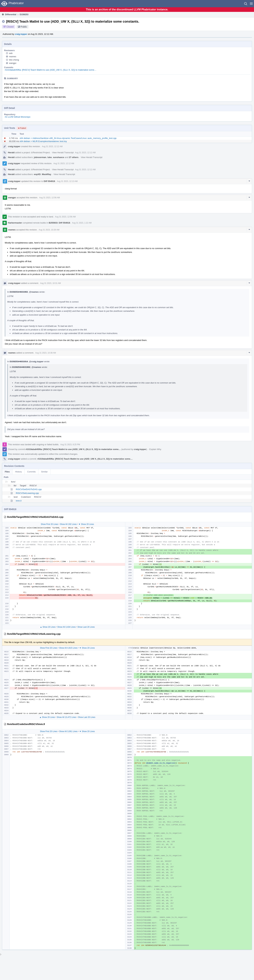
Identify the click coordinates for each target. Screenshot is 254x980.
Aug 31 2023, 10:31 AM (50, 283)
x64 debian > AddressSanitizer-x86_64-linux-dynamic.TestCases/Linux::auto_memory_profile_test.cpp (68, 138)
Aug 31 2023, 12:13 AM (67, 181)
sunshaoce (59, 157)
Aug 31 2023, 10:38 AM (46, 353)
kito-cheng (14, 60)
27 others (74, 157)
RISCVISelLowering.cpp (27, 493)
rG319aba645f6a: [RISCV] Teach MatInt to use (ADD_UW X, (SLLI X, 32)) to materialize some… (51, 70)
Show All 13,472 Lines (66, 717)
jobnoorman (40, 157)
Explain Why (155, 449)
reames (13, 56)
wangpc (13, 63)
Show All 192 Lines (68, 524)
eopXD (37, 174)
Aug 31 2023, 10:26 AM (49, 230)
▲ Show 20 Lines (48, 627)
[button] (251, 4)
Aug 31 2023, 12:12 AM (52, 146)
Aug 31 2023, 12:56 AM (50, 198)
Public (24, 27)
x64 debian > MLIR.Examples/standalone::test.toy (43, 141)
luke (50, 157)
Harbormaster (15, 223)
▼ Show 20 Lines (86, 524)
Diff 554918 (49, 181)
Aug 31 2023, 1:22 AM (82, 223)
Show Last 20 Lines (86, 627)
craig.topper (21, 34)
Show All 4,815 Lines (68, 648)
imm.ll (19, 501)
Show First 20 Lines (49, 524)
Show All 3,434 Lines (67, 627)
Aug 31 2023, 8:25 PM (70, 445)
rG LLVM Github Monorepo (18, 117)
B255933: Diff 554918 (59, 223)
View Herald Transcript (63, 153)
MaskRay (46, 174)
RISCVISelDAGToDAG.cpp (29, 489)
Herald (11, 153)
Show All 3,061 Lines (68, 731)
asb (11, 53)
